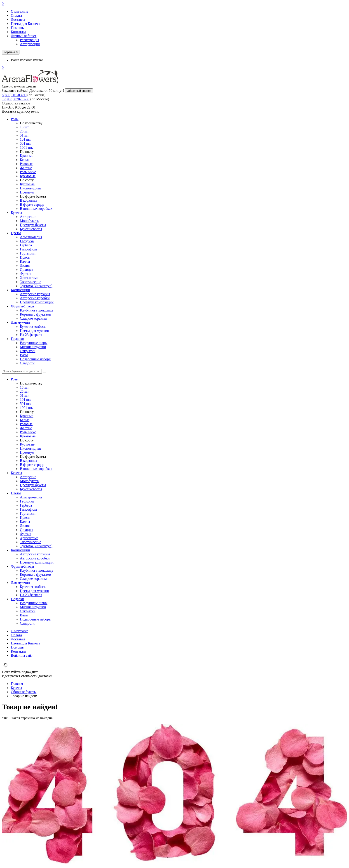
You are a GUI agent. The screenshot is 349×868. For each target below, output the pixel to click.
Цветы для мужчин (34, 331)
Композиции (20, 290)
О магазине (20, 11)
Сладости (27, 363)
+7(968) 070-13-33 (16, 99)
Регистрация (29, 40)
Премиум (27, 192)
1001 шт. (26, 147)
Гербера (26, 245)
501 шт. (26, 143)
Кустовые (27, 184)
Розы (15, 119)
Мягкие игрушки (33, 347)
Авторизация (30, 44)
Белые (25, 160)
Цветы (16, 233)
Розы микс (28, 172)
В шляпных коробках (36, 209)
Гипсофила (28, 249)
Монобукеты (30, 221)
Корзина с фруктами (35, 314)
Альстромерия (31, 237)
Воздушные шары (34, 343)
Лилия (25, 265)
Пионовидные (31, 188)
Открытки (28, 351)
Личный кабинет (24, 36)
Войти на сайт (22, 655)
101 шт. (26, 139)
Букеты (16, 213)
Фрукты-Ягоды (22, 306)
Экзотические (30, 282)
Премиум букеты (33, 225)
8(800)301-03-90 (14, 95)
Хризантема (29, 278)
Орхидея (27, 270)
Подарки (18, 339)
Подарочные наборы (36, 359)
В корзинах (28, 200)
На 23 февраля (31, 335)
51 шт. (25, 135)
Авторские (28, 217)
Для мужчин (20, 322)
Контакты (18, 32)
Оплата (16, 15)
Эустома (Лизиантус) (36, 286)
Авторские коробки (35, 298)
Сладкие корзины (33, 318)
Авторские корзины (35, 294)
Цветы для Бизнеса (26, 24)
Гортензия (28, 253)
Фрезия (26, 274)
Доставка (18, 20)
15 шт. (25, 127)
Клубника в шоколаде (36, 310)
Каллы (25, 261)
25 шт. (25, 131)
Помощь (17, 28)
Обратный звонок (79, 91)
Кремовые (28, 176)
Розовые (26, 164)
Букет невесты (31, 229)
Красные (27, 156)
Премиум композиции (37, 302)
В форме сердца (32, 204)
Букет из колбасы (33, 327)
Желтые (26, 168)
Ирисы (25, 257)
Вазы (24, 355)
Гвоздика (27, 241)
